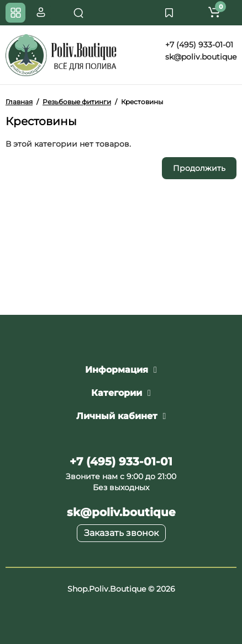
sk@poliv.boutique (200, 57)
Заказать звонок (121, 533)
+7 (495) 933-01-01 (198, 45)
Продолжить (199, 168)
